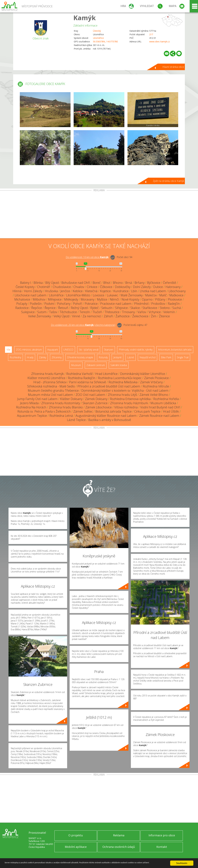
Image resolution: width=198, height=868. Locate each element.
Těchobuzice (68, 312)
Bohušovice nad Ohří (76, 283)
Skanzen (109, 350)
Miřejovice (55, 299)
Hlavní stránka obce (173, 67)
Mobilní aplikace (76, 847)
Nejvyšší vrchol (147, 357)
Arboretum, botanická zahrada (175, 350)
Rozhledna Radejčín (82, 378)
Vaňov (142, 312)
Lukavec (112, 295)
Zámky (43, 357)
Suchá (177, 308)
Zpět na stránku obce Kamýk (168, 181)
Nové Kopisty (130, 299)
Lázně (131, 357)
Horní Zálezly (33, 291)
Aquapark (53, 350)
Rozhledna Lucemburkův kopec (120, 378)
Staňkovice (150, 308)
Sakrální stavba (119, 365)
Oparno (147, 299)
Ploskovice (175, 299)
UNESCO (68, 350)
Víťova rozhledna (126, 407)
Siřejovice (121, 308)
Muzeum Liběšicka (163, 403)
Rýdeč (95, 308)
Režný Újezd (79, 308)
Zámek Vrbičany (151, 382)
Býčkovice (154, 283)
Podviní (49, 304)
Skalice (135, 308)
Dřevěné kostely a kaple (80, 357)
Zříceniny (57, 357)
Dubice (158, 287)
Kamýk (85, 18)
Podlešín (36, 304)
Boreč (97, 283)
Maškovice (176, 295)
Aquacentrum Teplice (32, 416)
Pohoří (78, 304)
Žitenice (164, 316)
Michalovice (22, 299)
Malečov (151, 295)
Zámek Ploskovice (156, 378)
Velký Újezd (61, 316)
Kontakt (162, 847)
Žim (154, 316)
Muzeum (76, 365)
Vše (8, 350)
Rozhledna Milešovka (123, 382)
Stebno (165, 308)
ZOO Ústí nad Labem (90, 395)
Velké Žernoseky (40, 316)
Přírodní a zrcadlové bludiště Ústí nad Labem (109, 386)
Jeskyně (117, 357)
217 (151, 34)
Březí (107, 283)
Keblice (78, 291)
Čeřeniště (169, 283)
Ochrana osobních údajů (119, 847)
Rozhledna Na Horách (31, 407)
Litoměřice (98, 38)
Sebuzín (107, 308)
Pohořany (64, 304)
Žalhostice (123, 316)
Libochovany (177, 291)
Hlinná (17, 291)
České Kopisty (25, 287)
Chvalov (79, 287)
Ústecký (97, 31)
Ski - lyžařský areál (89, 350)
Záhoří (108, 316)
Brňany (140, 283)
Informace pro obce (162, 835)
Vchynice (155, 312)
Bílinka (38, 283)
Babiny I (26, 283)
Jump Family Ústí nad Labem (37, 399)
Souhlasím (182, 862)
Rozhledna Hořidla (166, 399)
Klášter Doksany (71, 399)
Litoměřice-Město (78, 295)
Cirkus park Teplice (147, 411)
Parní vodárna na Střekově (88, 382)
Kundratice (121, 291)
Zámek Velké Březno (154, 395)
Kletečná (91, 291)
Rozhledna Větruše (156, 386)
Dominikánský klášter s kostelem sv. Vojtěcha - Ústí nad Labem (125, 390)
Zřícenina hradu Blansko (66, 407)
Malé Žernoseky (132, 295)
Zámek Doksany (96, 399)
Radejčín (174, 304)
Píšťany (160, 299)
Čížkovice (106, 287)
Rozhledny (15, 357)
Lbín (134, 291)
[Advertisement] (99, 215)
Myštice (102, 299)
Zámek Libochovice (99, 407)
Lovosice (99, 295)
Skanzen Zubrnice (95, 403)
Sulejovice (28, 312)
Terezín (85, 312)
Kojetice (105, 291)
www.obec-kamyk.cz (159, 42)
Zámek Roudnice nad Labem (159, 416)
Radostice (22, 308)
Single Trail (183, 357)
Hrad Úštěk (171, 411)
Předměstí (141, 304)
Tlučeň (97, 312)
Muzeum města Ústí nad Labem (51, 395)
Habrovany (173, 287)
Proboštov (158, 304)
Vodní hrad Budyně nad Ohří (160, 407)
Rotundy (103, 357)
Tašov (53, 312)
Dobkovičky (123, 287)
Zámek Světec (83, 411)
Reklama (119, 835)
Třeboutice (112, 312)
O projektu (76, 835)
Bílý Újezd (52, 283)
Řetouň (63, 308)
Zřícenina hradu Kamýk (47, 374)
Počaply (22, 304)
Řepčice (37, 308)
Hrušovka (51, 291)
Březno (118, 283)
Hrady (30, 357)
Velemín (169, 312)
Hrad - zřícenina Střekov (50, 382)
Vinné (76, 316)
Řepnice (50, 308)
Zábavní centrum (96, 365)
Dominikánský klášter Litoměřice (143, 374)
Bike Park (166, 357)
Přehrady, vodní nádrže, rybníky (136, 350)
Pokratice (91, 304)
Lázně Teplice (76, 420)
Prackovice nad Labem (116, 304)
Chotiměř (44, 287)
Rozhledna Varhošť (80, 374)
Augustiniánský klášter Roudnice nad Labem (106, 416)
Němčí (114, 299)
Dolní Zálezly (142, 287)
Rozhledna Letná (61, 416)
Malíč (163, 295)
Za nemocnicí (92, 316)
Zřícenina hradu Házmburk (129, 403)
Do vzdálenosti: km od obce (87, 257)
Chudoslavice (62, 287)
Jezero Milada (29, 403)
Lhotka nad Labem (153, 291)
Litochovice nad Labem (31, 295)
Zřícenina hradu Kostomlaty (61, 403)
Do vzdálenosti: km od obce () (83, 325)
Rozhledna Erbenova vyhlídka (130, 399)
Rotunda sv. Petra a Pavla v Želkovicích (44, 411)
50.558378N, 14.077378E (105, 42)
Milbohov (39, 299)
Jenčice (65, 291)
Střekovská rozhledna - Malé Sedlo (51, 386)
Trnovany (128, 312)
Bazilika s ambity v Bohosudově (110, 420)
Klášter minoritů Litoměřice (46, 378)
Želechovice (140, 316)
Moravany (88, 299)
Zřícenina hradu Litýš (122, 395)
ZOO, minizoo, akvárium (29, 350)
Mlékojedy (71, 299)
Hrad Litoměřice (106, 374)
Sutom (42, 312)
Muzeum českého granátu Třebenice (53, 390)
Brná (129, 283)
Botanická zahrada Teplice (114, 411)
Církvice (92, 287)
